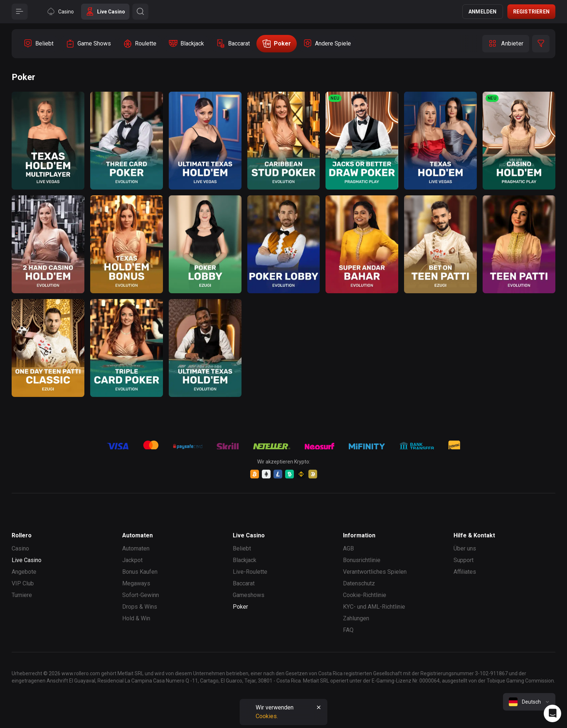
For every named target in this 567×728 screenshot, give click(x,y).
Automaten (136, 548)
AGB (348, 548)
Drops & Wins (140, 607)
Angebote (24, 572)
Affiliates (465, 572)
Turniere (22, 595)
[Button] (20, 12)
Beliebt (242, 548)
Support (464, 560)
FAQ (348, 630)
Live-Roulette (250, 572)
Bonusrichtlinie (362, 560)
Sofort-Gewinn (141, 595)
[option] (39, 44)
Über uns (465, 548)
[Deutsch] (529, 702)
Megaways (136, 583)
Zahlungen (356, 618)
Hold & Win (136, 618)
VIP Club (23, 583)
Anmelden (483, 12)
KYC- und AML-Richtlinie (374, 607)
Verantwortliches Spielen (375, 572)
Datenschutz (359, 583)
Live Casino (27, 560)
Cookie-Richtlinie (365, 595)
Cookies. (267, 716)
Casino (20, 548)
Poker (240, 607)
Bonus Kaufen (140, 572)
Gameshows (249, 595)
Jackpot (132, 560)
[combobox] (529, 702)
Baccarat (244, 583)
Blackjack (245, 560)
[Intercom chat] (552, 713)
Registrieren (531, 12)
